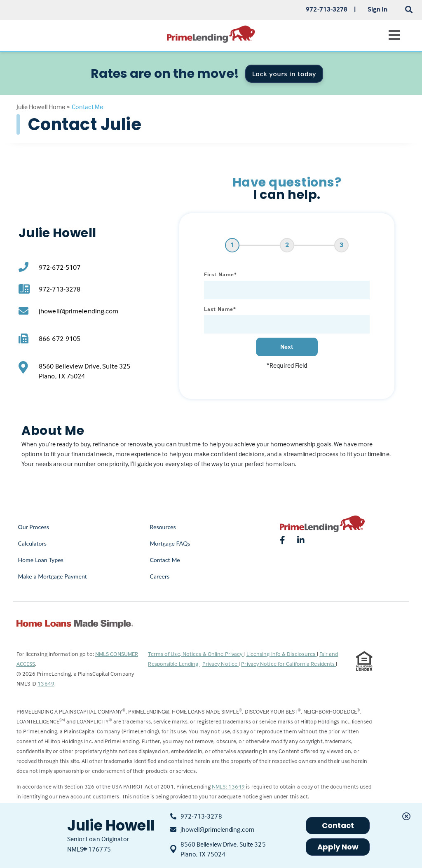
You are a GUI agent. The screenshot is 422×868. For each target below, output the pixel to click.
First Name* (220, 274)
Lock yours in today (284, 73)
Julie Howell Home (41, 107)
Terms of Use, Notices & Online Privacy (196, 654)
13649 (46, 683)
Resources (163, 527)
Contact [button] (338, 825)
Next (287, 346)
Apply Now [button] (338, 847)
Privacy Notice (221, 664)
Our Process (34, 527)
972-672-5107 (60, 267)
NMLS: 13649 (228, 786)
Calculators (32, 543)
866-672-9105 (60, 339)
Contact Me (165, 560)
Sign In (378, 9)
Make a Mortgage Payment (53, 576)
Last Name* (220, 309)
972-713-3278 (60, 289)
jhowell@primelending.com (79, 311)
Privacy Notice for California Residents (288, 664)
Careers (159, 576)
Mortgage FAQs (170, 543)
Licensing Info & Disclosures (282, 654)
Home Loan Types (41, 560)
